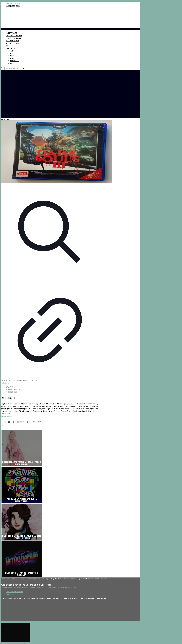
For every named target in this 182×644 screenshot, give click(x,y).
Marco (20, 380)
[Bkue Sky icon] (6, 17)
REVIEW (9, 387)
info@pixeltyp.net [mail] (13, 6)
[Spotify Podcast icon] (6, 10)
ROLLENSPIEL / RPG (14, 389)
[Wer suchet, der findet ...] (13, 68)
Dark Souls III (8, 398)
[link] (24, 68)
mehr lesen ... (7, 416)
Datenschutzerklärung (14, 592)
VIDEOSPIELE (11, 392)
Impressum (10, 594)
